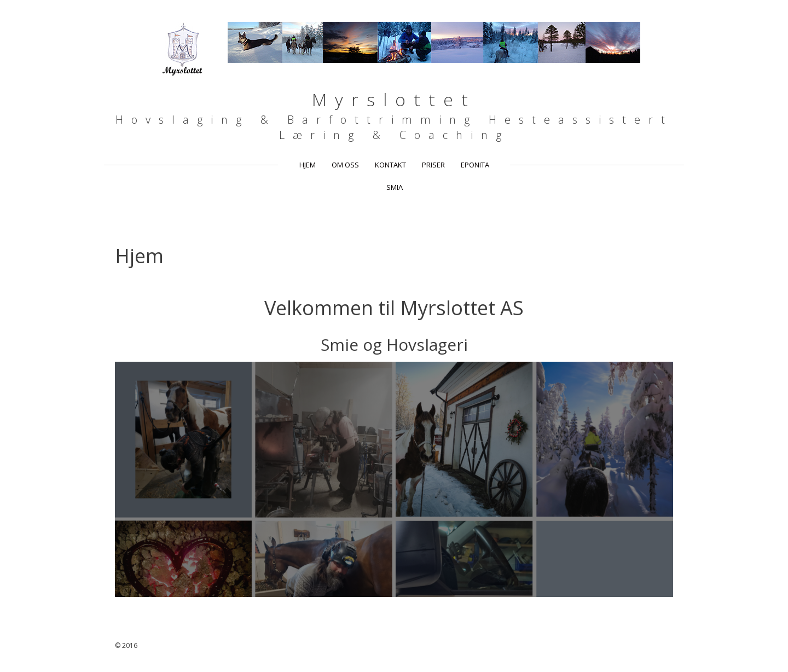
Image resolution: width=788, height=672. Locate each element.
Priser (433, 165)
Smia (395, 187)
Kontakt (390, 165)
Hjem (308, 165)
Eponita (475, 165)
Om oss (345, 165)
